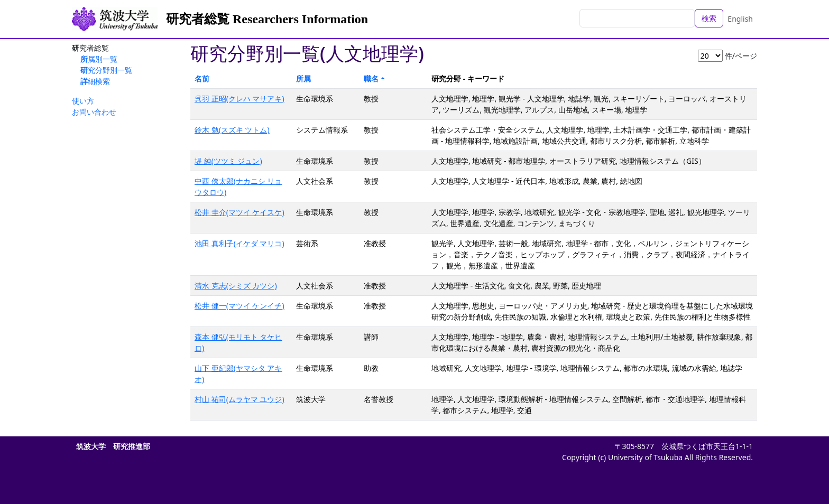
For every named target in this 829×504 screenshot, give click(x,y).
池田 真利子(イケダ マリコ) (240, 243)
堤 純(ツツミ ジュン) (228, 161)
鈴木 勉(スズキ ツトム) (232, 130)
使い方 (83, 101)
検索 (709, 18)
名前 (202, 78)
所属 (303, 78)
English (740, 19)
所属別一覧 (99, 59)
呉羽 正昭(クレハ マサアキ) (240, 99)
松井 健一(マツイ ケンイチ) (240, 306)
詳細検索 (95, 81)
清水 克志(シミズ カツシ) (236, 286)
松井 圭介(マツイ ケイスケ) (240, 212)
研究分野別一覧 (106, 70)
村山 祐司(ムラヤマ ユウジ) (240, 399)
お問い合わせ (94, 112)
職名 (371, 78)
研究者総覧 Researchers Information (267, 19)
